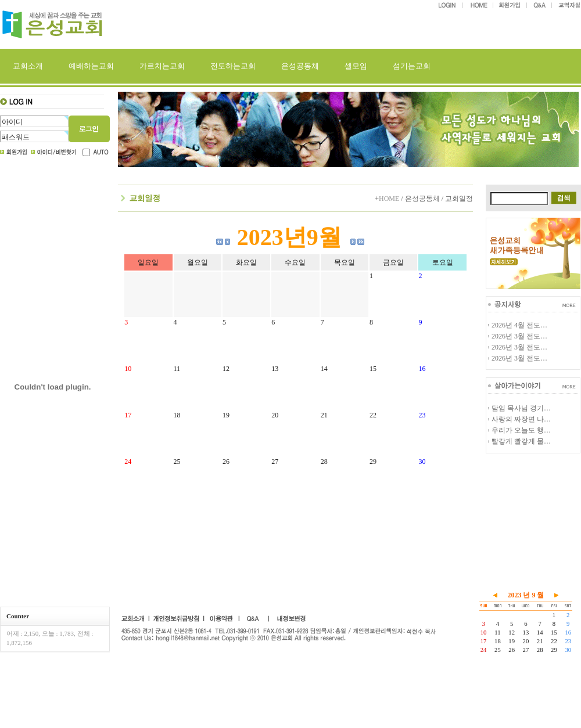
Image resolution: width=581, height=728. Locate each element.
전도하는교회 (233, 66)
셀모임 (356, 66)
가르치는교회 (162, 66)
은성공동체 (300, 66)
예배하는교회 (91, 66)
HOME (389, 199)
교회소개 (28, 66)
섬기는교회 (412, 66)
